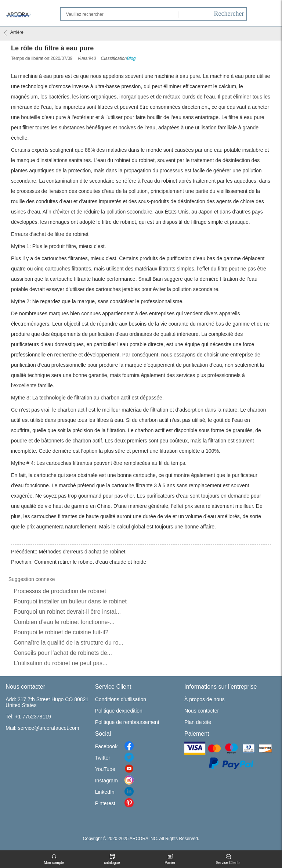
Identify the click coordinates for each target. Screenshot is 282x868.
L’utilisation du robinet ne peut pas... (60, 663)
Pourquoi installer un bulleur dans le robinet (70, 601)
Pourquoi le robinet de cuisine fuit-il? (61, 632)
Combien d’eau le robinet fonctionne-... (64, 622)
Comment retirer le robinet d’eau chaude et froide (90, 562)
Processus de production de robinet (60, 591)
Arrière (14, 33)
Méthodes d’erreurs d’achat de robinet (82, 552)
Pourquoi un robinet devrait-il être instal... (67, 612)
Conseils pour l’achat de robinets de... (63, 653)
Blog (131, 58)
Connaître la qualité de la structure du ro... (68, 643)
